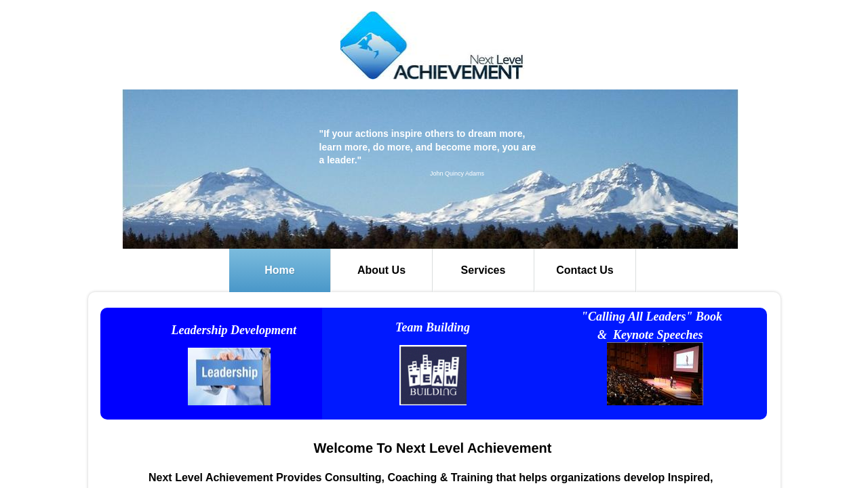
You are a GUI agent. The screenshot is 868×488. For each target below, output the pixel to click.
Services (484, 270)
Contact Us (585, 270)
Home (279, 270)
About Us (381, 270)
